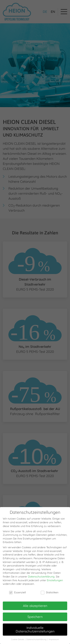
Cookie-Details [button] (18, 640)
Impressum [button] (54, 640)
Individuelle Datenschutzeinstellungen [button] (35, 629)
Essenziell (17, 593)
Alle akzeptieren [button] (35, 606)
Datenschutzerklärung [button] (37, 640)
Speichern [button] (35, 617)
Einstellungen (55, 580)
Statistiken (50, 593)
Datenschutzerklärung (41, 577)
